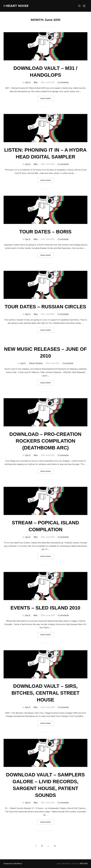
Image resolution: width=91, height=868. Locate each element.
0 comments (63, 82)
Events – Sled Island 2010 (45, 608)
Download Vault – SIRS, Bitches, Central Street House (45, 693)
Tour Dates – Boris (45, 232)
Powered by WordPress (13, 864)
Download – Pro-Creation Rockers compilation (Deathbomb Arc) (45, 441)
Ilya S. (28, 82)
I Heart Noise (16, 6)
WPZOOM (84, 864)
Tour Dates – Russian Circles (45, 307)
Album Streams (36, 363)
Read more (47, 98)
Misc (36, 82)
